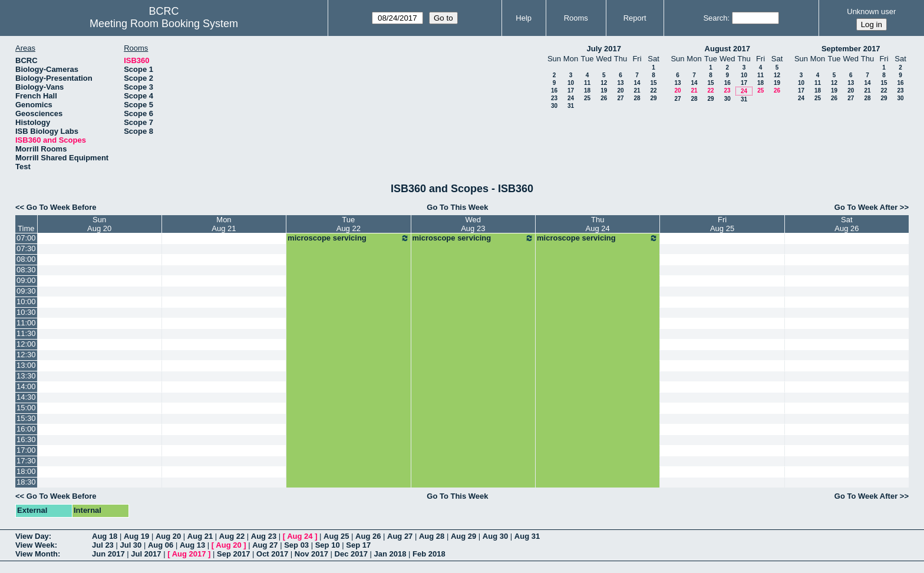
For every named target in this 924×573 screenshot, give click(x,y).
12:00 (26, 344)
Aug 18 (105, 536)
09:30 (26, 291)
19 (604, 90)
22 (653, 90)
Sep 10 (328, 545)
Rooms (576, 18)
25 (587, 98)
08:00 (26, 259)
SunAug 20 (99, 224)
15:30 (26, 418)
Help (524, 18)
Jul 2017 (146, 554)
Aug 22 (232, 536)
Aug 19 (136, 536)
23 (554, 98)
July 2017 (604, 49)
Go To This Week (457, 207)
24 (571, 98)
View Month (37, 554)
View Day (32, 536)
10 (571, 83)
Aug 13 (192, 545)
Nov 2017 (311, 554)
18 (587, 90)
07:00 (26, 238)
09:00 (26, 280)
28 (637, 98)
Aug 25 (336, 536)
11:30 (26, 333)
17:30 (26, 461)
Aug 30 (495, 536)
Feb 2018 (429, 554)
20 (620, 90)
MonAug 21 (224, 224)
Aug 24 (300, 536)
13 (620, 83)
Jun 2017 (108, 554)
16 (554, 90)
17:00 (26, 450)
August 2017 (727, 49)
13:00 (26, 365)
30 (554, 106)
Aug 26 (368, 536)
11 (587, 83)
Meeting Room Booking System (164, 24)
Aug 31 (527, 536)
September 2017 (851, 49)
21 (637, 90)
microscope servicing (348, 238)
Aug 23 (264, 536)
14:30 (26, 397)
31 (571, 106)
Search (715, 18)
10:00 (26, 302)
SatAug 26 (847, 224)
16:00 (26, 429)
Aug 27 (400, 536)
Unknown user (871, 11)
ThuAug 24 (598, 224)
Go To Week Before (62, 207)
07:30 (26, 248)
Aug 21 (200, 536)
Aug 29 (463, 536)
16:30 (26, 439)
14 (637, 83)
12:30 (26, 355)
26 (604, 98)
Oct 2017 (272, 554)
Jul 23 (103, 545)
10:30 (26, 312)
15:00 (26, 408)
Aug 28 (432, 536)
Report (635, 18)
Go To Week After (866, 207)
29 (653, 98)
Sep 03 (296, 545)
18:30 (26, 482)
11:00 (26, 323)
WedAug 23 (473, 224)
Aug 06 (161, 545)
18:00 (26, 471)
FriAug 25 (722, 224)
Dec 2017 (351, 554)
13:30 (26, 376)
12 (604, 83)
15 (653, 83)
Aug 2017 (189, 554)
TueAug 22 (349, 224)
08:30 (26, 270)
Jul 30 (131, 545)
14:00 (26, 386)
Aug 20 (168, 536)
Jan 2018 (390, 554)
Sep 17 (358, 545)
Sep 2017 (233, 554)
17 (571, 90)
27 (620, 98)
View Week (35, 545)
